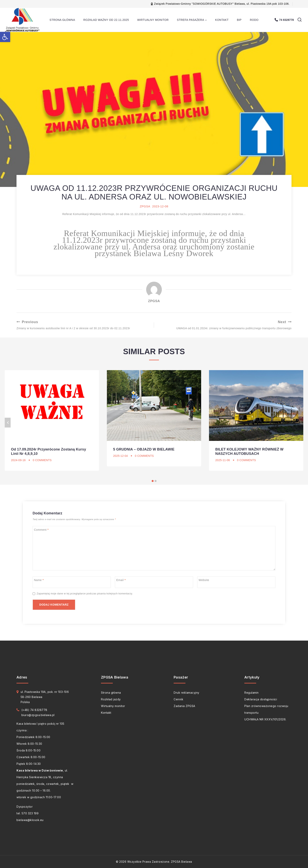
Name (39, 580)
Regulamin (252, 693)
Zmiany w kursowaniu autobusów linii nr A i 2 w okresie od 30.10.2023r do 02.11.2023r (84, 325)
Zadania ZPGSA (184, 706)
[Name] (72, 582)
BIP (239, 20)
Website (204, 580)
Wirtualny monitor (153, 20)
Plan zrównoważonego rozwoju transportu (266, 709)
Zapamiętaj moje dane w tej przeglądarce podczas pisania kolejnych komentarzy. (85, 594)
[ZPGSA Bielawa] (23, 20)
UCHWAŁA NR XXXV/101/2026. (265, 719)
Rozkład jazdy (111, 699)
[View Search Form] (300, 20)
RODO (254, 20)
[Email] (154, 582)
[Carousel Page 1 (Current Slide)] (153, 481)
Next (300, 423)
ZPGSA (145, 206)
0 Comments (42, 460)
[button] (5, 37)
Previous (8, 423)
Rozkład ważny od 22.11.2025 (106, 20)
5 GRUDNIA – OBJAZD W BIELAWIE (144, 449)
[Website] (236, 582)
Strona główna (62, 20)
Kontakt (222, 20)
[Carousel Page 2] (155, 481)
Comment (41, 530)
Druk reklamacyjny (187, 693)
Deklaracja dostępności (261, 699)
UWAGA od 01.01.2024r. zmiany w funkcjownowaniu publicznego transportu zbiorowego (224, 325)
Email (121, 580)
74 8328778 (286, 20)
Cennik (178, 699)
